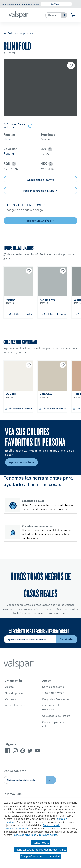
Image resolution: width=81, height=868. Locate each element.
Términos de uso (48, 835)
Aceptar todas (40, 843)
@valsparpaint (66, 609)
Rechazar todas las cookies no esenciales (40, 850)
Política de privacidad (25, 835)
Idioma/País (13, 794)
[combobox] (53, 15)
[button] (4, 15)
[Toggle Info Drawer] (52, 126)
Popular (9, 154)
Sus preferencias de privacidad (40, 856)
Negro (8, 139)
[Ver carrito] (74, 15)
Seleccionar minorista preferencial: (21, 4)
